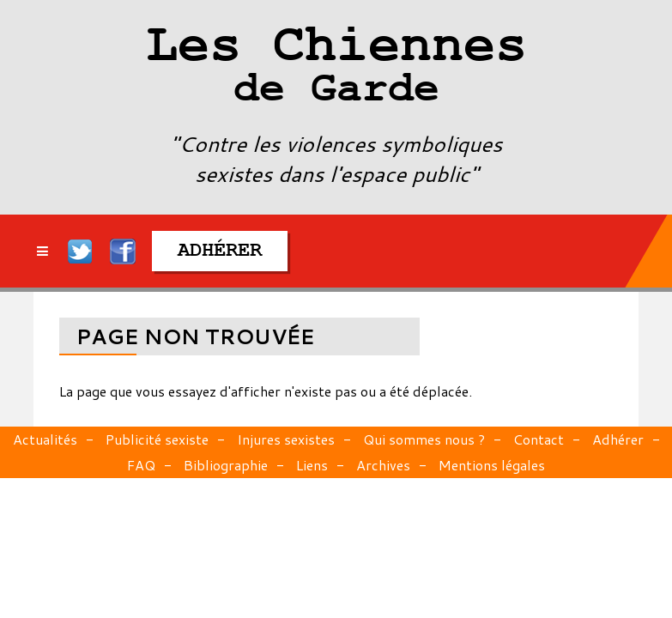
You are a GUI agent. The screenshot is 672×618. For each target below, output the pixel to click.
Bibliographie (226, 465)
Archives (383, 465)
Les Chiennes (336, 69)
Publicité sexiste (157, 439)
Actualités (45, 439)
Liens (312, 465)
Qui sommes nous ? (424, 439)
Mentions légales (492, 465)
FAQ (141, 465)
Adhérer (618, 439)
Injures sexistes (286, 439)
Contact (539, 439)
